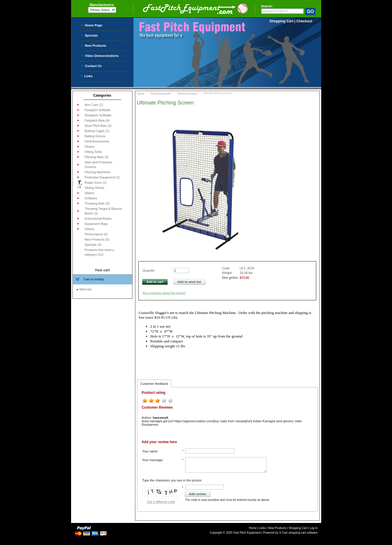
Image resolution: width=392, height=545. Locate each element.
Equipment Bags (96, 224)
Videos (90, 229)
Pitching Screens (187, 93)
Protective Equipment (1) (102, 177)
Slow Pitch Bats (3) (98, 126)
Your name (150, 451)
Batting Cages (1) (97, 131)
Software (91, 198)
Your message (152, 460)
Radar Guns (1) (92, 183)
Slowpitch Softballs (98, 115)
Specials (92, 35)
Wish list (85, 289)
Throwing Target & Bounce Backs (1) (103, 211)
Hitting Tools (93, 152)
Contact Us (93, 66)
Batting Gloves (95, 136)
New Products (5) (97, 239)
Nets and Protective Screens (99, 165)
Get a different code (161, 502)
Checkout (304, 21)
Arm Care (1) (94, 105)
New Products (96, 45)
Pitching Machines (98, 172)
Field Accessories (97, 141)
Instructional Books (98, 219)
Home (141, 93)
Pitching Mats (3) (97, 157)
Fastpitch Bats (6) (97, 120)
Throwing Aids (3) (97, 203)
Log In (314, 528)
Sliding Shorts (91, 187)
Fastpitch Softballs (98, 110)
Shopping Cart (282, 21)
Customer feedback (154, 384)
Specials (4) (93, 245)
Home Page (94, 25)
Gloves (90, 147)
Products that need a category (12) (100, 252)
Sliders (90, 193)
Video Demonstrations (102, 56)
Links (89, 76)
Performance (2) (96, 234)
